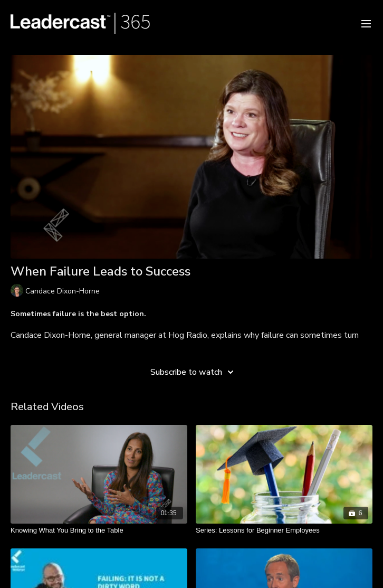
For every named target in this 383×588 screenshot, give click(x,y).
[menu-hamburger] (366, 23)
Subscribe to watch (194, 372)
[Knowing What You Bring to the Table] (99, 530)
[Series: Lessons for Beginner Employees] (284, 530)
